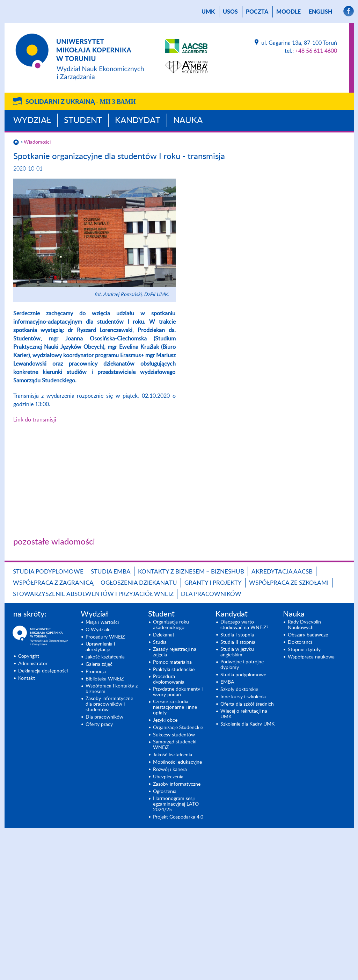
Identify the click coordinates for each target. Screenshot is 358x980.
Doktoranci (300, 642)
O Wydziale (98, 630)
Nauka (188, 121)
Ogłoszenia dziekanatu (139, 583)
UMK (208, 12)
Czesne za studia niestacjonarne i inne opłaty (175, 707)
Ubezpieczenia (168, 777)
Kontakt (27, 678)
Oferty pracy (99, 725)
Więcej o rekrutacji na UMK (244, 714)
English (320, 12)
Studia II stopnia (238, 642)
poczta (257, 12)
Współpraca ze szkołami (289, 583)
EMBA (227, 682)
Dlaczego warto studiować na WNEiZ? (244, 625)
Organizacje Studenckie (178, 728)
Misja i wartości (102, 622)
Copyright (29, 656)
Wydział (32, 121)
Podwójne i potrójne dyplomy (242, 665)
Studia (160, 642)
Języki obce (165, 720)
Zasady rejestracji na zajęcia (175, 652)
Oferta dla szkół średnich (247, 704)
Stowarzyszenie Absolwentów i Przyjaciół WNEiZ (93, 594)
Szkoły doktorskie (239, 690)
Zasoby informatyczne (177, 784)
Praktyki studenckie (174, 670)
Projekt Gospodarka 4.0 (178, 817)
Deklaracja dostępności (43, 671)
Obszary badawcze (308, 635)
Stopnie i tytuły (304, 650)
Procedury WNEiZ (105, 637)
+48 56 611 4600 (316, 51)
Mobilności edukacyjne (177, 762)
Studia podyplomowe (48, 572)
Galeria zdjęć (99, 664)
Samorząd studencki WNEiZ (175, 745)
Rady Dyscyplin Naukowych (304, 625)
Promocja (96, 672)
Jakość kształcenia (105, 657)
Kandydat (138, 121)
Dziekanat (164, 635)
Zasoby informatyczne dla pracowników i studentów (109, 704)
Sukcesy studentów (174, 735)
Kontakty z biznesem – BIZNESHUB (191, 572)
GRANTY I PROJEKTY (213, 583)
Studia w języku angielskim (237, 652)
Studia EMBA (111, 572)
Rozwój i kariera (170, 770)
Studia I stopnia (237, 635)
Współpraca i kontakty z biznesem (112, 689)
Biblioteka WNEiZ (105, 679)
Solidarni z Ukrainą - (81, 102)
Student (83, 121)
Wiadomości (37, 142)
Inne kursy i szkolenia (243, 697)
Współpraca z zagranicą (53, 583)
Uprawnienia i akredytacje (100, 647)
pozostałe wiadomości (54, 542)
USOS (230, 12)
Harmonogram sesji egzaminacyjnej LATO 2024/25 (176, 804)
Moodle (288, 12)
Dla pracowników (211, 594)
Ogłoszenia (165, 792)
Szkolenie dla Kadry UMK (247, 724)
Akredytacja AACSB (282, 572)
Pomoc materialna (172, 662)
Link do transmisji (35, 420)
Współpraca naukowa (311, 657)
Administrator (33, 664)
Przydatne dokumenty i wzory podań (178, 692)
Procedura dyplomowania (169, 679)
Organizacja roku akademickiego (171, 625)
